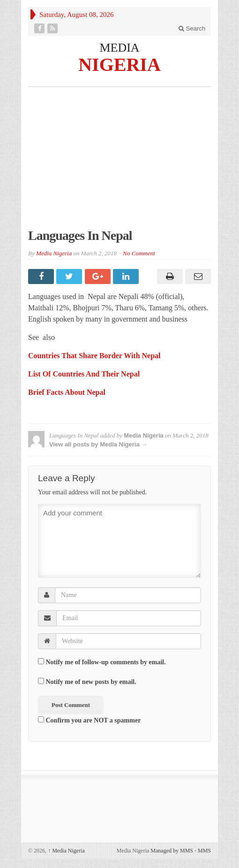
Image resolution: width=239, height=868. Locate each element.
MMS (204, 851)
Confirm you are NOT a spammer (89, 720)
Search (192, 28)
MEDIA (119, 48)
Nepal (130, 374)
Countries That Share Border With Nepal (94, 356)
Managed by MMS (172, 851)
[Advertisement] (119, 162)
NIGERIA (119, 64)
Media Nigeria (54, 253)
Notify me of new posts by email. (91, 682)
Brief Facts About (57, 392)
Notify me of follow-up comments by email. (106, 662)
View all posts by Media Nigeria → (98, 444)
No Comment (139, 253)
